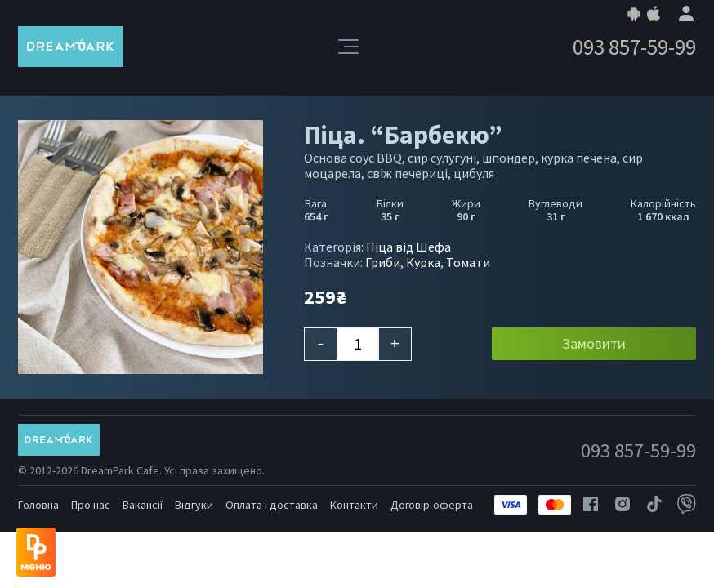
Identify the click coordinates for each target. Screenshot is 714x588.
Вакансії (143, 505)
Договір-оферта (432, 505)
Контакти (354, 505)
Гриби (383, 262)
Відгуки (194, 505)
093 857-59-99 (634, 47)
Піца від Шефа (408, 247)
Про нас (91, 505)
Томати (468, 262)
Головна (38, 505)
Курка (423, 262)
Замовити (594, 343)
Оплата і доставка (272, 505)
